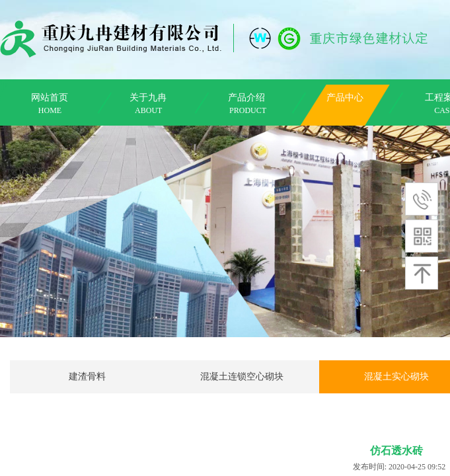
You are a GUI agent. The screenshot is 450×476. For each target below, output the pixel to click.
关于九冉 (148, 98)
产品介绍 (246, 98)
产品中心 (345, 98)
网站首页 (50, 98)
